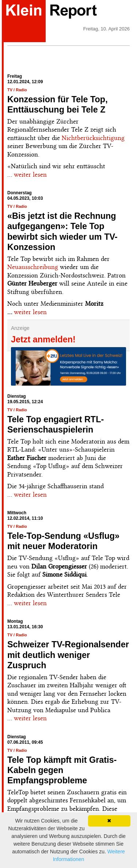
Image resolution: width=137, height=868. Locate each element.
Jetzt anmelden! (43, 339)
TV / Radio (17, 90)
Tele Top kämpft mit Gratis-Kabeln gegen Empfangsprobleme (62, 770)
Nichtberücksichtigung (93, 138)
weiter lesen (30, 174)
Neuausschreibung (33, 267)
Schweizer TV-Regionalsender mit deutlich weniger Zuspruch (68, 655)
